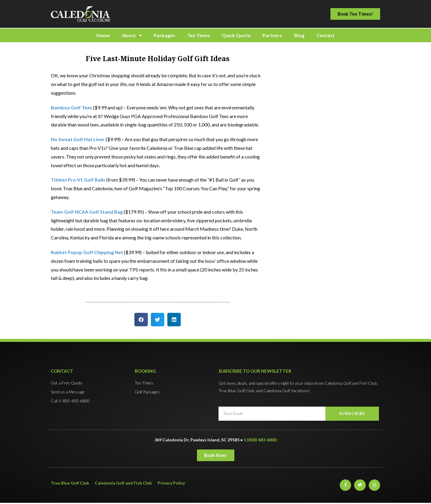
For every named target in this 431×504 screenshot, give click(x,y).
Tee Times (198, 35)
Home (103, 35)
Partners (272, 35)
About (132, 35)
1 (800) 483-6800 (260, 440)
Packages (164, 35)
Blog (299, 35)
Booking (145, 371)
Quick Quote (236, 35)
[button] (355, 14)
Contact (325, 35)
